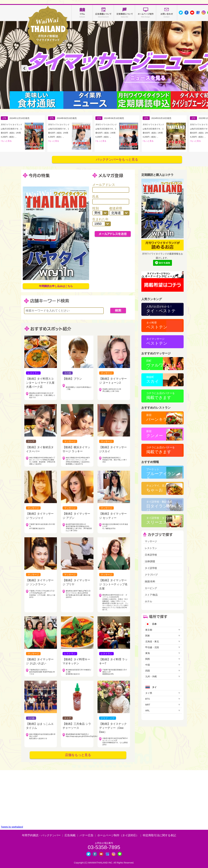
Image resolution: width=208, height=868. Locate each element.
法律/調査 (150, 561)
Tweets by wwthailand (12, 827)
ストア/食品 (151, 595)
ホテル (148, 601)
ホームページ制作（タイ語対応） (118, 835)
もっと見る (7, 141)
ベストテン (157, 325)
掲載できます (161, 396)
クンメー (155, 434)
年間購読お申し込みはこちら (56, 286)
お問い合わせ (167, 13)
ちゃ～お (161, 488)
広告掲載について (103, 13)
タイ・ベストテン (161, 310)
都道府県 (119, 211)
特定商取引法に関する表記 (159, 835)
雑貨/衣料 (150, 581)
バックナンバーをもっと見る (117, 159)
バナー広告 (87, 835)
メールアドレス (111, 188)
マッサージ (151, 541)
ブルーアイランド (161, 473)
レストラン (151, 548)
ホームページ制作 (146, 13)
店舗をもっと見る (78, 755)
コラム (82, 13)
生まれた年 (101, 222)
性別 (100, 211)
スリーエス (161, 521)
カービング (151, 588)
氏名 (111, 200)
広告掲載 (70, 835)
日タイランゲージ (161, 506)
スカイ (153, 380)
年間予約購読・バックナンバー (41, 835)
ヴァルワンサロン (161, 365)
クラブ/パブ (151, 575)
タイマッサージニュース (147, 78)
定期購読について (124, 13)
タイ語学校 (151, 568)
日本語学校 (151, 555)
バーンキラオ (159, 418)
